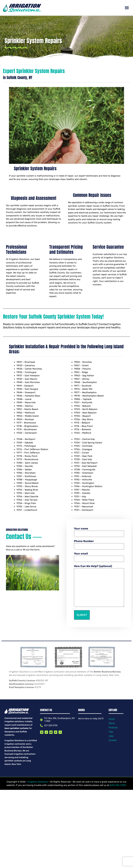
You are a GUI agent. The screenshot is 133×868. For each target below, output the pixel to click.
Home (112, 719)
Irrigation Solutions (38, 782)
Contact (113, 740)
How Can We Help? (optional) (99, 586)
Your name (99, 531)
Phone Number (99, 544)
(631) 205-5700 (118, 785)
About (112, 723)
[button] (127, 8)
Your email (99, 556)
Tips (111, 732)
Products (113, 728)
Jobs (111, 736)
